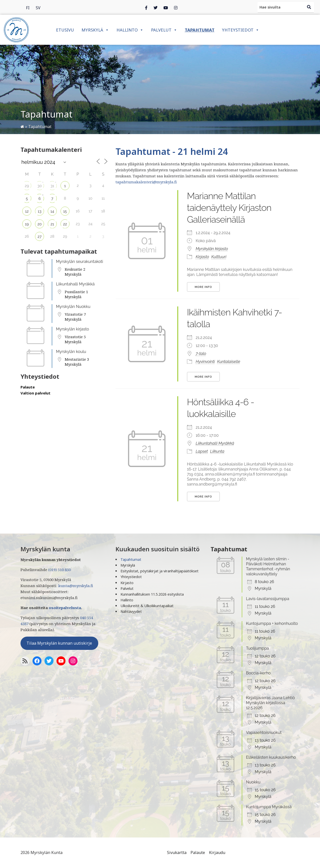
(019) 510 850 (59, 570)
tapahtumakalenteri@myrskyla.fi (146, 182)
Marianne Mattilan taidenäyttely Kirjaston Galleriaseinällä (229, 208)
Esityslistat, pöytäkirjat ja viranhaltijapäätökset (159, 571)
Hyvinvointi (205, 362)
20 (40, 224)
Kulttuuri (219, 257)
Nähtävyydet (131, 611)
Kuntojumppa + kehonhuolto (272, 623)
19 (27, 224)
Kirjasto (202, 257)
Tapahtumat (200, 30)
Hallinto (130, 30)
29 (27, 186)
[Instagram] (166, 8)
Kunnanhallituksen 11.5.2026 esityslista (152, 594)
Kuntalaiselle (229, 362)
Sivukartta (177, 852)
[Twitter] (155, 8)
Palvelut (164, 30)
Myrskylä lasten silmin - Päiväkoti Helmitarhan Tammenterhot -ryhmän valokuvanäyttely (268, 566)
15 (65, 211)
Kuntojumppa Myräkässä (269, 807)
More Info (203, 287)
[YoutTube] (61, 661)
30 (40, 186)
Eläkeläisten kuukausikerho (271, 757)
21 (52, 224)
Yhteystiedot (241, 30)
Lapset (202, 451)
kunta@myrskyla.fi (76, 586)
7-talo (201, 354)
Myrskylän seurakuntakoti (79, 262)
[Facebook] (146, 8)
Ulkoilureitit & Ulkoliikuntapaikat (147, 606)
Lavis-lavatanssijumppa (268, 599)
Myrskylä (95, 30)
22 (65, 224)
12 (27, 211)
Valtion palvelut (35, 393)
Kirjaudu (217, 852)
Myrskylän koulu (71, 352)
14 (52, 211)
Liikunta (217, 451)
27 (39, 237)
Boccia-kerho (258, 673)
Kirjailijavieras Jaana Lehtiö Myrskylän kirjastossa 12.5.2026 (270, 703)
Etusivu (65, 30)
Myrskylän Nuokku (73, 307)
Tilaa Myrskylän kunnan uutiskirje (59, 643)
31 (52, 186)
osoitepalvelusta (65, 608)
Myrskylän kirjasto (72, 329)
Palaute (28, 387)
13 (39, 211)
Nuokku (253, 782)
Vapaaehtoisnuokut (264, 733)
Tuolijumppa (257, 648)
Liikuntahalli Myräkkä (75, 284)
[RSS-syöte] (25, 661)
